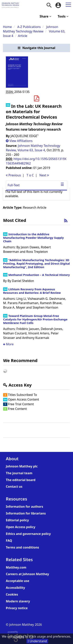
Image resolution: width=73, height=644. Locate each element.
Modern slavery (18, 601)
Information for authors (24, 507)
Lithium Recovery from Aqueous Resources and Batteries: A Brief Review (32, 291)
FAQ (9, 541)
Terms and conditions (22, 547)
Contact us (14, 486)
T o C (30, 175)
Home (7, 27)
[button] (36, 48)
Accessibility (15, 588)
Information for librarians (26, 513)
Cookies (12, 594)
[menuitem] (49, 5)
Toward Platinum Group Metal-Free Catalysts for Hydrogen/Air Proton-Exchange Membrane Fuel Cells (35, 319)
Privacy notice (17, 608)
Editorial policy (17, 520)
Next (44, 175)
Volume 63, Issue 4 (31, 150)
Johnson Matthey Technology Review (31, 29)
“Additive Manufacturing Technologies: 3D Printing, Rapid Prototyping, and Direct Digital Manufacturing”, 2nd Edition (36, 263)
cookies (19, 636)
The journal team (19, 473)
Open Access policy (21, 527)
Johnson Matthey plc (22, 466)
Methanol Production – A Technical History (39, 275)
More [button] (8, 344)
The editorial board (21, 480)
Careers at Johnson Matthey (27, 574)
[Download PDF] (36, 99)
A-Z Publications (29, 27)
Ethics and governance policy (28, 534)
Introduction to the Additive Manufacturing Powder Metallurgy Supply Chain (33, 238)
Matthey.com (16, 567)
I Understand (37, 641)
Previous (13, 175)
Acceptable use (18, 581)
